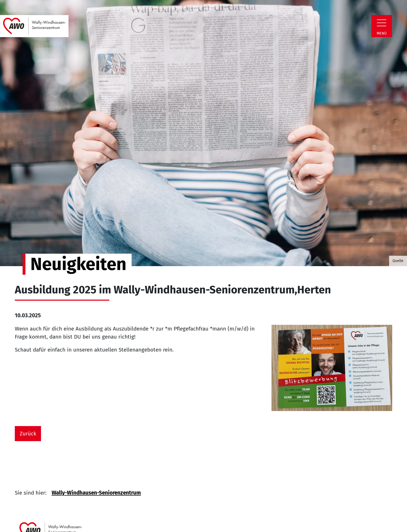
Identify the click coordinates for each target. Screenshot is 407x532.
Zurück (28, 434)
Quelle (398, 261)
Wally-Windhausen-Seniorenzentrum (96, 493)
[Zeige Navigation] (382, 23)
